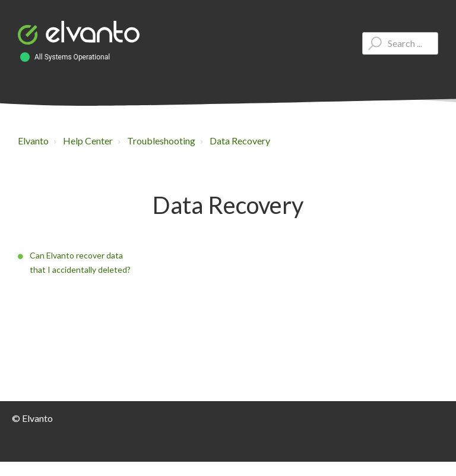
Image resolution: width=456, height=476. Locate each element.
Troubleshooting (161, 141)
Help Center (88, 141)
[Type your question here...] (400, 43)
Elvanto (33, 141)
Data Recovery (240, 141)
